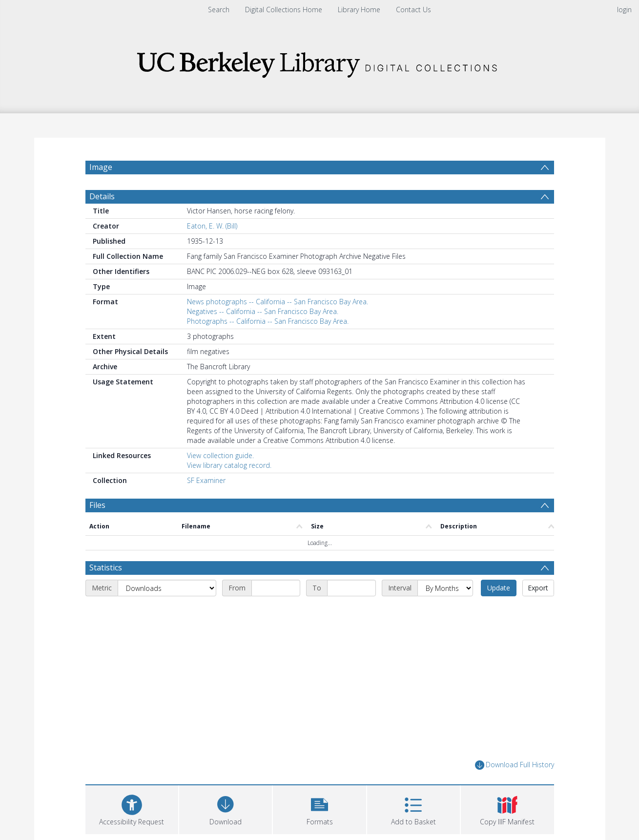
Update (499, 588)
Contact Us (413, 10)
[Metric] (167, 588)
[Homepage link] (320, 62)
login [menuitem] (624, 10)
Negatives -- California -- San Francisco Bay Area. (263, 311)
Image (101, 167)
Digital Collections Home (284, 10)
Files (97, 505)
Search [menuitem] (219, 10)
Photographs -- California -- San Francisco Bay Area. (268, 321)
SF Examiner (206, 480)
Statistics (106, 567)
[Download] (226, 808)
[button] (319, 808)
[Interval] (445, 588)
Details (102, 196)
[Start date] (276, 588)
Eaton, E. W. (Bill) (212, 226)
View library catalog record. (229, 465)
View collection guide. (220, 455)
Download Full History (515, 765)
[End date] (351, 588)
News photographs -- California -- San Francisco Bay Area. (278, 302)
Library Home (359, 10)
